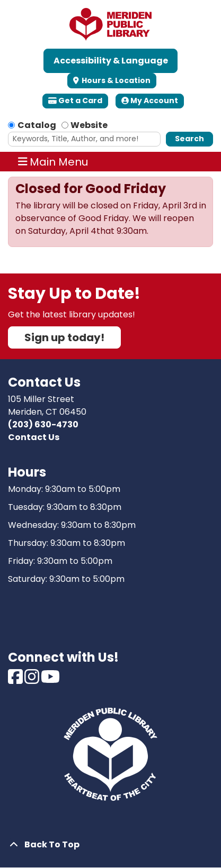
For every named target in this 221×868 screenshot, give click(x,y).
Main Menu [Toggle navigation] (53, 162)
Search (189, 139)
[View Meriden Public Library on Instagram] (33, 680)
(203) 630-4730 (43, 424)
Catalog (37, 125)
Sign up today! (64, 337)
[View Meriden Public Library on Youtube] (50, 680)
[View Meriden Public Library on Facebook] (16, 680)
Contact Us (34, 437)
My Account (150, 100)
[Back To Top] (111, 845)
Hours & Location (115, 80)
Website (89, 125)
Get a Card (75, 100)
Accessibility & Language (111, 61)
